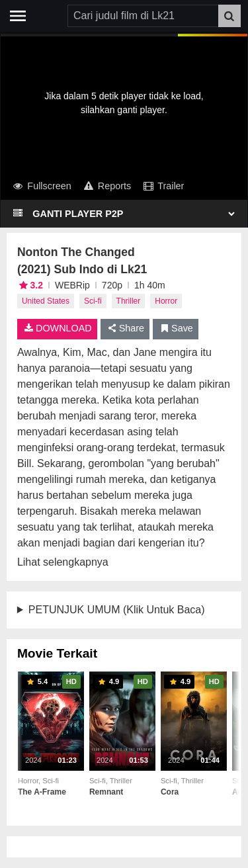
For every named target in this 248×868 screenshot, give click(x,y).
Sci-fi (93, 301)
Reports (107, 186)
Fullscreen (41, 186)
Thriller (129, 301)
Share (125, 328)
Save (176, 328)
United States (46, 301)
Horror (166, 301)
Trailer (163, 186)
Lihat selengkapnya (63, 562)
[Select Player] (133, 214)
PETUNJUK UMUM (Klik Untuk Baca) (117, 610)
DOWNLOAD (57, 328)
